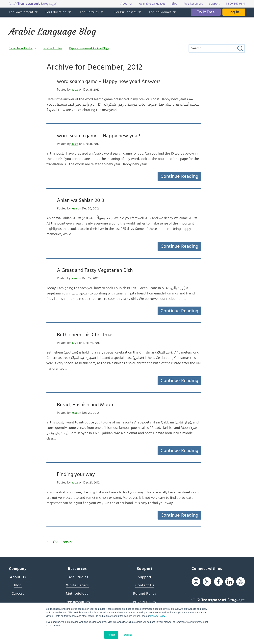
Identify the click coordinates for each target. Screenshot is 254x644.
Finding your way (76, 474)
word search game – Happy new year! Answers (109, 81)
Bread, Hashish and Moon (85, 405)
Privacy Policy (158, 616)
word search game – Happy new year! (99, 136)
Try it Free (206, 12)
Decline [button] (128, 635)
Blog (18, 585)
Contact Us (145, 585)
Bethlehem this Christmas (85, 335)
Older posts (62, 542)
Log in (234, 12)
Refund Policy (145, 594)
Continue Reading (179, 176)
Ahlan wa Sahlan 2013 (80, 200)
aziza (75, 90)
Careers (18, 594)
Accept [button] (111, 635)
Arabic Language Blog (52, 32)
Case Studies (77, 577)
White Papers (77, 585)
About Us (18, 577)
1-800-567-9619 (236, 4)
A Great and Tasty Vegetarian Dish (95, 270)
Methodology (77, 594)
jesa (74, 208)
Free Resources (77, 602)
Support (145, 577)
